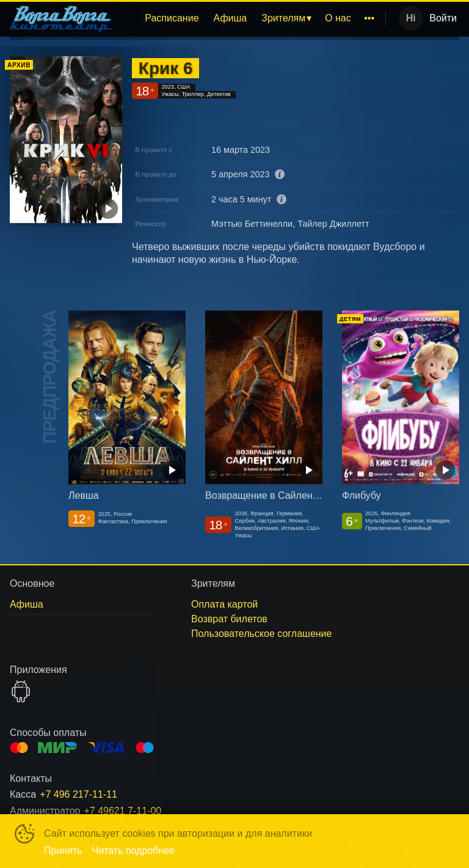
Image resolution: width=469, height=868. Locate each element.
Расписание (172, 18)
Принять (63, 851)
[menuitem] (172, 18)
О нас (338, 18)
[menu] (251, 18)
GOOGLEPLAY (21, 691)
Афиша (231, 18)
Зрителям (283, 18)
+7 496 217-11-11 (78, 794)
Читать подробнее (134, 851)
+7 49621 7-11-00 (122, 811)
